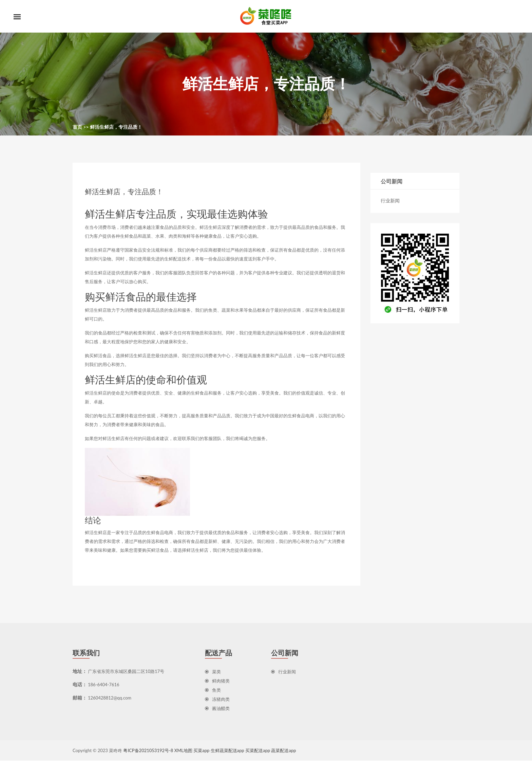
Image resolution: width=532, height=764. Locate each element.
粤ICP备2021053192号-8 (148, 754)
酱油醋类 (217, 712)
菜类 (213, 675)
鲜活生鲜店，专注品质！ (116, 128)
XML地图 (183, 754)
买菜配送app (258, 754)
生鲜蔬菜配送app (227, 754)
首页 (77, 128)
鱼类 (213, 693)
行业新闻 (390, 202)
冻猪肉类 (217, 703)
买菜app (201, 754)
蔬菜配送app (283, 754)
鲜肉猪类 (217, 684)
